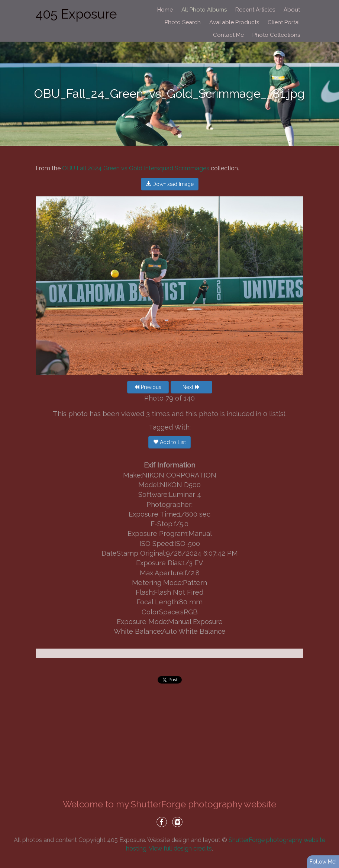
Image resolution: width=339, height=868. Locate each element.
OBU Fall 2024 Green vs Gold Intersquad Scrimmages (136, 168)
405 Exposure (76, 14)
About (292, 10)
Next (191, 387)
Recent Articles (255, 10)
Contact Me (228, 35)
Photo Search (183, 22)
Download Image (170, 184)
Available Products (234, 22)
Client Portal (284, 22)
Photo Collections (276, 35)
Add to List (169, 442)
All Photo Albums (204, 10)
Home (165, 10)
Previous (148, 387)
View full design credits (180, 848)
